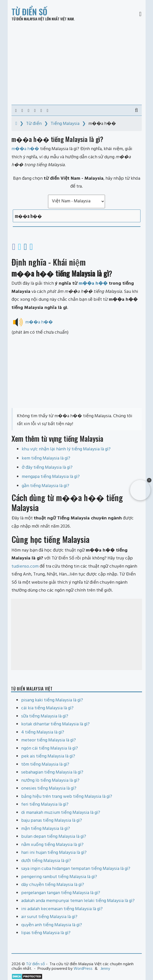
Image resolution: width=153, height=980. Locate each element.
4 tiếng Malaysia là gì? (43, 732)
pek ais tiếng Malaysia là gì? (48, 756)
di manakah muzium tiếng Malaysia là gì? (61, 813)
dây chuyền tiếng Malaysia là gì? (53, 885)
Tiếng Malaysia (65, 124)
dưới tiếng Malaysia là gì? (46, 861)
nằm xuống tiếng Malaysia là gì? (52, 845)
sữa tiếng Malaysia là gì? (45, 716)
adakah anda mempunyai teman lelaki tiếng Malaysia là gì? (78, 901)
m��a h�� (93, 284)
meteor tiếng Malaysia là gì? (49, 740)
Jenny (105, 969)
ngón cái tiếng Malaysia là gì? (50, 748)
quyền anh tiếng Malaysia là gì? (52, 925)
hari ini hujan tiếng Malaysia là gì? (54, 853)
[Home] (16, 124)
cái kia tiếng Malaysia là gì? (47, 708)
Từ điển (34, 124)
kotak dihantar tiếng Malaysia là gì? (55, 724)
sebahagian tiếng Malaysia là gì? (52, 772)
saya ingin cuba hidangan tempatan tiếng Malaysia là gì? (76, 869)
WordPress (83, 969)
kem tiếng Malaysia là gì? (46, 458)
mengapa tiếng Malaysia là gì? (51, 477)
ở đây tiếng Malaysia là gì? (47, 468)
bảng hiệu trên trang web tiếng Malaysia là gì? (67, 797)
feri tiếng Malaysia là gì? (45, 805)
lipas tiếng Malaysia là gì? (46, 933)
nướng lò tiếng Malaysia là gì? (50, 781)
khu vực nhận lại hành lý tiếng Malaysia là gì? (66, 449)
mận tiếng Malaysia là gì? (46, 829)
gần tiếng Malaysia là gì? (45, 486)
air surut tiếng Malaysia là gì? (49, 917)
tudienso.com (25, 566)
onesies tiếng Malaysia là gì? (49, 788)
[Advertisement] (77, 63)
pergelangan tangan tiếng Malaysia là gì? (61, 893)
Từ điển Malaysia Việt (28, 19)
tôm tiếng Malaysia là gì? (45, 765)
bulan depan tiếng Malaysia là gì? (54, 837)
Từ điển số (29, 12)
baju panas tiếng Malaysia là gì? (52, 821)
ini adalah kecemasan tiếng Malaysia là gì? (62, 909)
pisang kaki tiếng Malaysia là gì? (52, 700)
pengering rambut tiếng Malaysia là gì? (59, 877)
